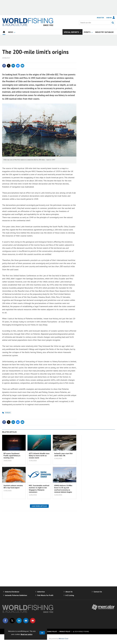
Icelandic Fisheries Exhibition (16, 595)
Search (113, 23)
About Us (69, 592)
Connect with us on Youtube (33, 621)
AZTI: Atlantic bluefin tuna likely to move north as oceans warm (39, 456)
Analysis (8, 412)
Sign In (109, 18)
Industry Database (12, 592)
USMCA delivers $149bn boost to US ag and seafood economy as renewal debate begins (63, 489)
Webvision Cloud (63, 639)
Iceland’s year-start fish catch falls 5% (63, 454)
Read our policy (27, 634)
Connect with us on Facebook (5, 621)
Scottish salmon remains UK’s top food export (13, 487)
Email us (26, 621)
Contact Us (98, 592)
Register (100, 18)
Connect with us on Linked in (19, 621)
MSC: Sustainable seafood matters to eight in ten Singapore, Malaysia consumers (39, 489)
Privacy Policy (65, 632)
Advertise (41, 592)
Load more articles (39, 506)
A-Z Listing (70, 595)
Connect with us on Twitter (12, 621)
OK (42, 633)
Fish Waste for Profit (45, 595)
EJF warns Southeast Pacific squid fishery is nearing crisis (12, 456)
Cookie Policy (52, 632)
